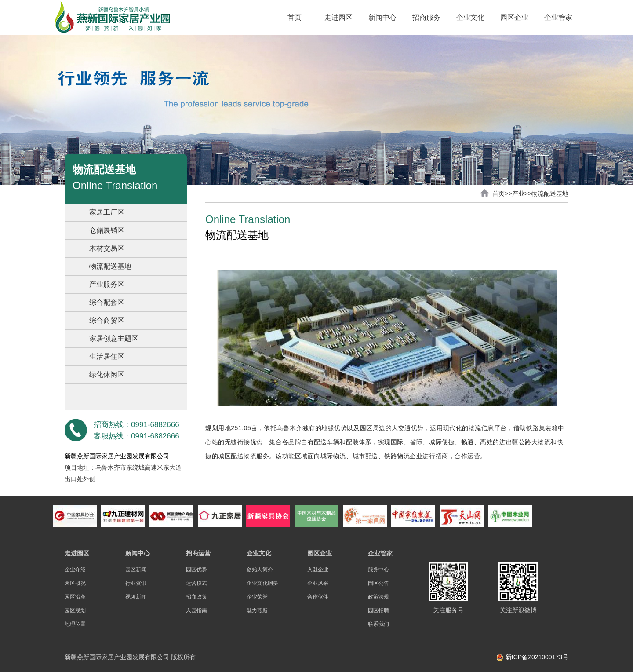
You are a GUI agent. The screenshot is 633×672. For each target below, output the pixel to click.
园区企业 (514, 17)
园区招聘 (378, 610)
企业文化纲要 (262, 583)
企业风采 (318, 583)
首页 (295, 17)
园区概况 (75, 583)
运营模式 (196, 583)
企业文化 (470, 17)
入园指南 (196, 610)
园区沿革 (75, 597)
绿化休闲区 (107, 374)
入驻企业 (318, 570)
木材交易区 (107, 248)
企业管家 (558, 17)
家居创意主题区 (114, 338)
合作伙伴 (318, 597)
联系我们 (378, 624)
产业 (518, 194)
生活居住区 (107, 356)
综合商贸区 (107, 320)
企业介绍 (75, 570)
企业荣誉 (257, 597)
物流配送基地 (110, 266)
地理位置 (75, 624)
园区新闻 (136, 570)
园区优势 (196, 570)
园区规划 (75, 610)
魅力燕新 (257, 610)
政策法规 (378, 597)
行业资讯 (136, 583)
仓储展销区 (107, 230)
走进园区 (338, 17)
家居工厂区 (107, 212)
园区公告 (378, 583)
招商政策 (196, 597)
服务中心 (378, 570)
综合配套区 (107, 302)
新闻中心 (382, 17)
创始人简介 (260, 570)
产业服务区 (107, 284)
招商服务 (426, 17)
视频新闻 (136, 597)
